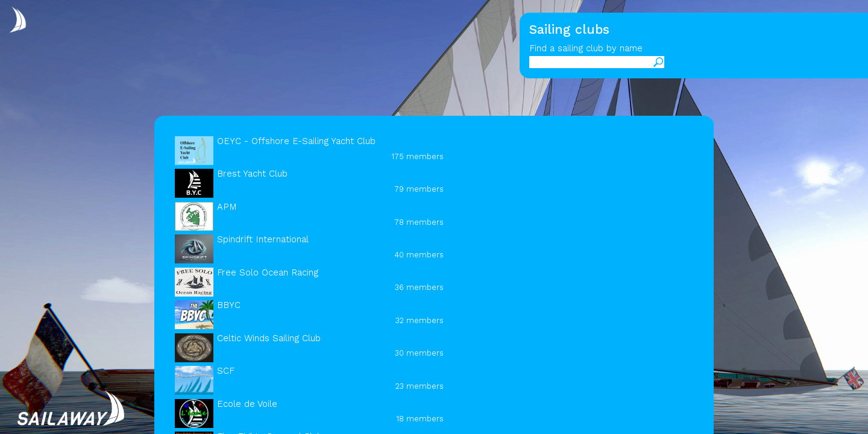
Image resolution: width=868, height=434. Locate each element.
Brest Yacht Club (252, 174)
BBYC (229, 305)
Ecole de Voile (247, 404)
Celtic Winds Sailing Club (269, 338)
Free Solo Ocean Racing (268, 272)
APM (227, 207)
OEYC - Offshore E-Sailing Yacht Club (296, 141)
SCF (226, 371)
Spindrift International (263, 239)
